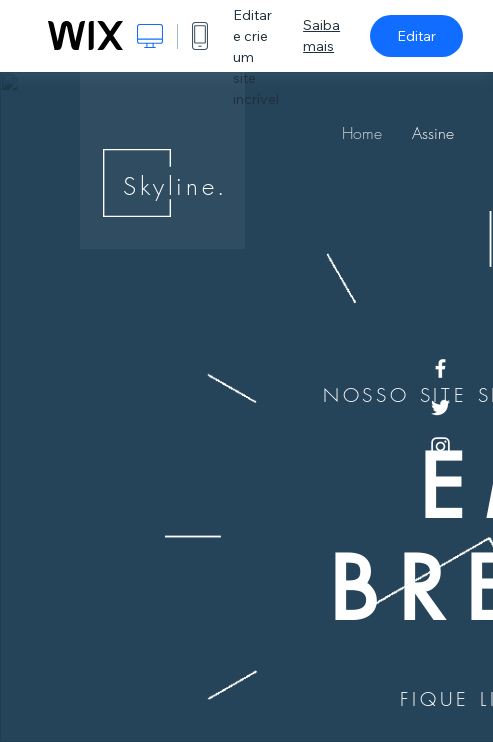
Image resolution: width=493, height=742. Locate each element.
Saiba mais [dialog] (321, 35)
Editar (416, 36)
